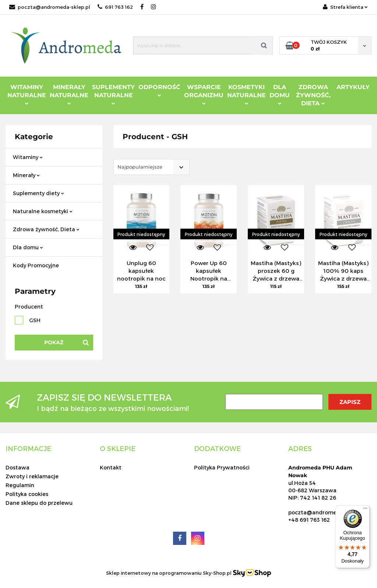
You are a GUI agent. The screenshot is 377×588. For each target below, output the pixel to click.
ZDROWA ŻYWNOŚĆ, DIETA (313, 95)
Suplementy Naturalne (113, 94)
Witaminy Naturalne (27, 94)
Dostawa (17, 467)
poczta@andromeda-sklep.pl (50, 7)
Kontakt (111, 467)
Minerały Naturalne (69, 94)
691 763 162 (115, 7)
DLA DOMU (280, 94)
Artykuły (353, 87)
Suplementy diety (38, 193)
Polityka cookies (27, 494)
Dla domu (28, 247)
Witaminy (28, 157)
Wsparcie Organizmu (204, 94)
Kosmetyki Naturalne (246, 94)
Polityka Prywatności (222, 467)
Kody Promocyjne (36, 265)
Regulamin (20, 485)
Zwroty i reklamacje (32, 476)
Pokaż (54, 342)
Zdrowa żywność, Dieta (46, 229)
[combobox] (151, 167)
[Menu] (365, 510)
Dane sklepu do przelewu (39, 503)
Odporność (159, 90)
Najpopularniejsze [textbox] (140, 167)
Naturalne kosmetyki (43, 211)
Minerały (26, 175)
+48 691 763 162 (309, 520)
